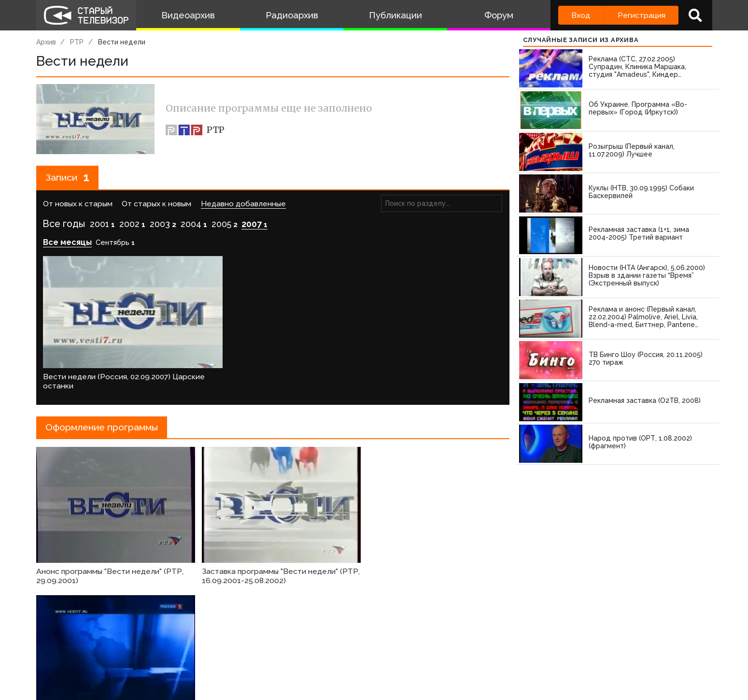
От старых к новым (156, 204)
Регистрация (642, 15)
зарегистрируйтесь (137, 625)
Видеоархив (188, 15)
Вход (581, 15)
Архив (46, 42)
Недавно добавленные (243, 204)
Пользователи (305, 654)
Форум (499, 15)
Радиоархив (292, 15)
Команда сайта (119, 654)
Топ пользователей (384, 654)
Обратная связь (234, 654)
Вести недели (122, 42)
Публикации (395, 15)
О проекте (58, 654)
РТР (77, 42)
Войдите (64, 625)
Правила (176, 654)
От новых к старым (78, 204)
